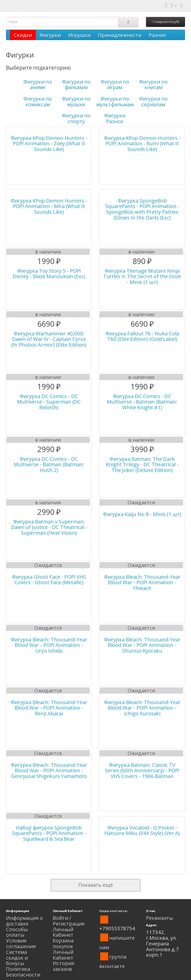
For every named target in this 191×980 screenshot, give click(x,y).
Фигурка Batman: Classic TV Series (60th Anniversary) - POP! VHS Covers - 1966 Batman (142, 771)
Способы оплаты (17, 932)
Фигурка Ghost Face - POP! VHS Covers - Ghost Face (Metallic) (49, 580)
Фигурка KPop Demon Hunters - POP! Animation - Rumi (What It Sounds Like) (142, 144)
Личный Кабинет (63, 932)
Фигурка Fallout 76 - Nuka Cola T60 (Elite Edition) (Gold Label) (142, 336)
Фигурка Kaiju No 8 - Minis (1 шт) (142, 514)
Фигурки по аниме (38, 84)
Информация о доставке (24, 921)
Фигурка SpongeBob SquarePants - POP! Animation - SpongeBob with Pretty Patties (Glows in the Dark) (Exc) (142, 209)
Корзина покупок (63, 943)
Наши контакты (113, 911)
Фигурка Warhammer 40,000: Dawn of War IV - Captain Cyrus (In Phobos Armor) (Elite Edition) (49, 339)
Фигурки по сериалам (153, 101)
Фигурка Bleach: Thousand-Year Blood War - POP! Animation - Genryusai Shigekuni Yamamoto (49, 771)
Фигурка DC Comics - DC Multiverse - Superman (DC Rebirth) (49, 402)
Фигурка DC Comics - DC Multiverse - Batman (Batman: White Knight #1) (142, 402)
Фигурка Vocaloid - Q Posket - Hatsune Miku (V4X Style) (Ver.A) (142, 830)
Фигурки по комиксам (38, 101)
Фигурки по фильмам (76, 84)
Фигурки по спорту (76, 118)
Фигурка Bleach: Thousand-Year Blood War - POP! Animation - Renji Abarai (49, 708)
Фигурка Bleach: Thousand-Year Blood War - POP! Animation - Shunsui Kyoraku (142, 645)
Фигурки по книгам (153, 84)
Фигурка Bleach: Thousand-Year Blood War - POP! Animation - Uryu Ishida (49, 645)
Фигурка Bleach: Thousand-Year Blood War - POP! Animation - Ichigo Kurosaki (142, 708)
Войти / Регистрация (69, 921)
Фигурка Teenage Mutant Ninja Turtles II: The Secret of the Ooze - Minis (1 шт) (142, 276)
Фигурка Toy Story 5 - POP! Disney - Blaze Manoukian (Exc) (49, 274)
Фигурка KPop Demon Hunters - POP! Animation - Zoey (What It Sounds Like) (49, 144)
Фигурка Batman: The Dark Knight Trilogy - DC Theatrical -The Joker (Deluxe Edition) (142, 464)
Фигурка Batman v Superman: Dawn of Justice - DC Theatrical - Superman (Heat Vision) (49, 527)
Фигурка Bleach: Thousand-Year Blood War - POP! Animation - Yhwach (142, 582)
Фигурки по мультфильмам (115, 101)
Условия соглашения (21, 943)
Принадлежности (120, 35)
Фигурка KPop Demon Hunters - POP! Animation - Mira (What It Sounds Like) (49, 206)
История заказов (63, 966)
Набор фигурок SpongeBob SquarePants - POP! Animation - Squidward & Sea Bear (49, 833)
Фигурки (50, 35)
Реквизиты (160, 918)
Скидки (23, 35)
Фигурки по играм (115, 84)
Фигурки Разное (115, 118)
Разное (157, 35)
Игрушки (79, 35)
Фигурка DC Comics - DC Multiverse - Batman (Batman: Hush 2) (49, 464)
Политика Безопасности (23, 972)
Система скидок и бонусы (17, 958)
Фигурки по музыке (76, 101)
